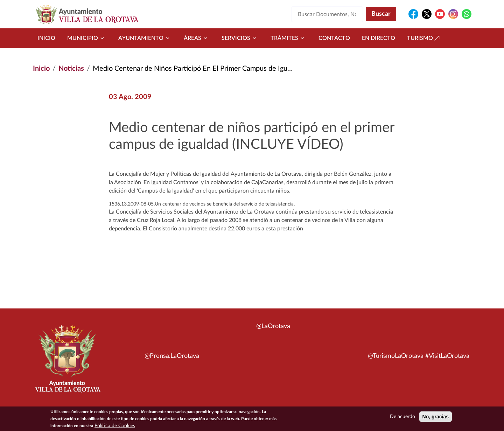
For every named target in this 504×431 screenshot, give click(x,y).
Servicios (240, 38)
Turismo (424, 38)
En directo (379, 38)
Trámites (289, 38)
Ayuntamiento (145, 38)
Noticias (71, 69)
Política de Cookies (115, 427)
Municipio (87, 38)
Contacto (334, 38)
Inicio (46, 38)
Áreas (197, 38)
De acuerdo (402, 418)
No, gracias (436, 418)
